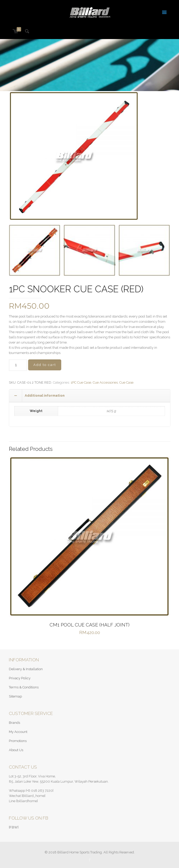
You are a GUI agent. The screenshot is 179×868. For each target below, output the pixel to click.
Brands (14, 723)
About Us (16, 750)
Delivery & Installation (26, 669)
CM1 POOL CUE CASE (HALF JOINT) (89, 625)
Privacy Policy (20, 678)
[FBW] (14, 827)
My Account (18, 732)
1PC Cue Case (81, 382)
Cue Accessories (105, 382)
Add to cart (45, 365)
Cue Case (126, 382)
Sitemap (15, 696)
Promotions (18, 741)
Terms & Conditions (24, 687)
